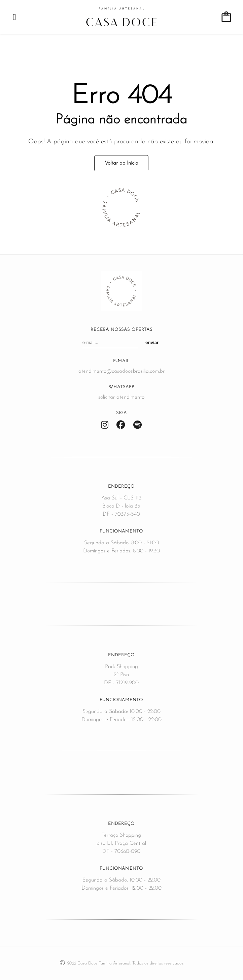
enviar (152, 342)
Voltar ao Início (121, 163)
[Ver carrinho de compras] (226, 17)
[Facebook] (121, 425)
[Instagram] (105, 425)
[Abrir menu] (14, 17)
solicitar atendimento (121, 397)
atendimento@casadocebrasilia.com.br (121, 371)
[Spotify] (137, 425)
